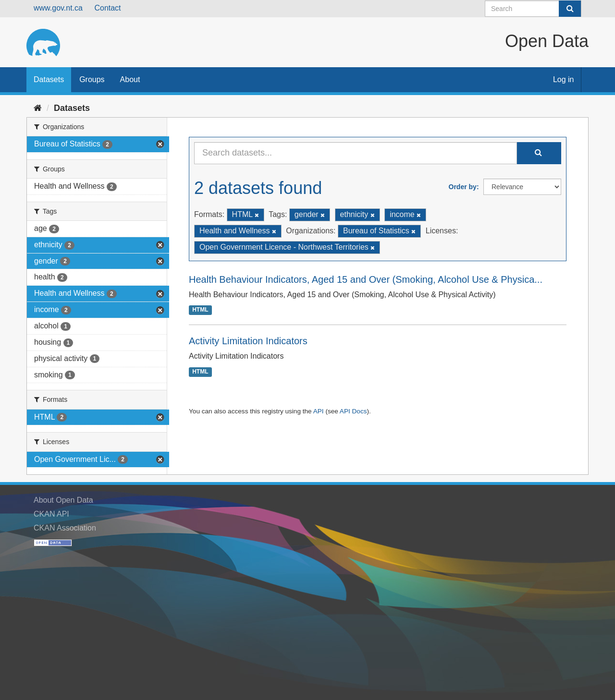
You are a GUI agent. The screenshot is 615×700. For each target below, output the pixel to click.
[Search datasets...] (356, 153)
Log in (564, 79)
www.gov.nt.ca (58, 8)
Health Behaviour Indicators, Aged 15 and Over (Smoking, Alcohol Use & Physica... (366, 279)
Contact (107, 8)
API (319, 411)
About (130, 79)
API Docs (353, 411)
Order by (463, 187)
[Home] (38, 108)
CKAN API (51, 514)
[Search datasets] (533, 9)
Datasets (49, 79)
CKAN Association (65, 528)
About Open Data (63, 500)
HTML (200, 310)
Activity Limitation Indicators (248, 341)
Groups (92, 79)
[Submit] (570, 9)
